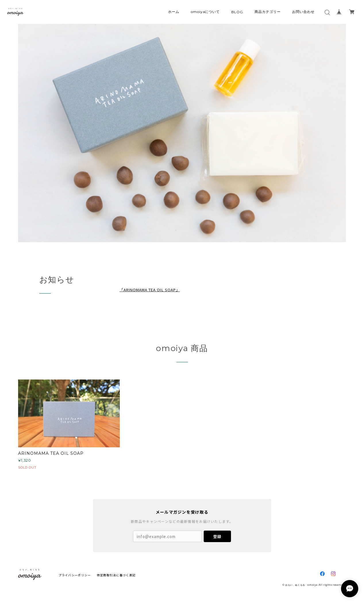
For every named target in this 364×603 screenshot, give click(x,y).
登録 (217, 536)
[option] (182, 133)
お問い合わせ (303, 12)
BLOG (237, 12)
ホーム (174, 12)
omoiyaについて (205, 12)
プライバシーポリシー (75, 575)
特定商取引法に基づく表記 (116, 575)
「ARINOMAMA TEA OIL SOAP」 (150, 290)
